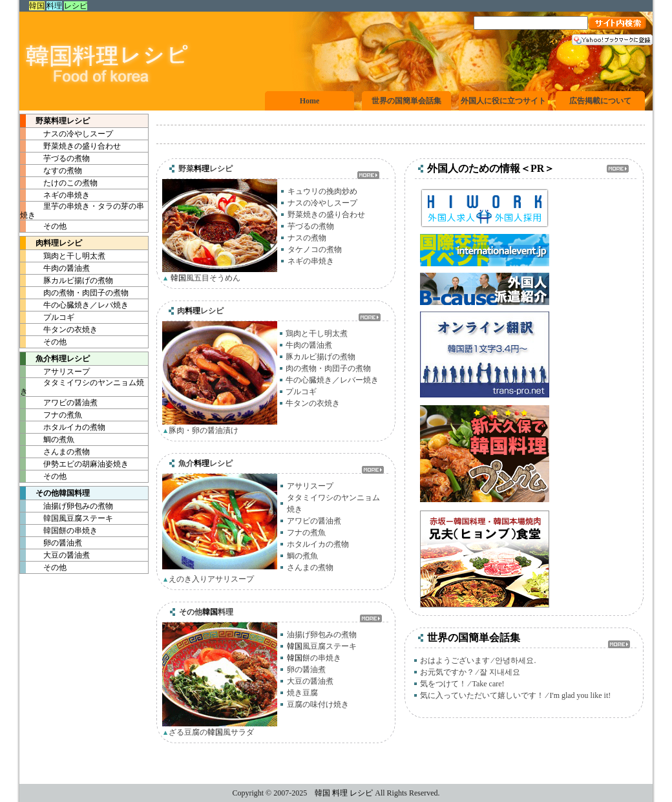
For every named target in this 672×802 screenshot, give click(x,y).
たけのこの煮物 (59, 183)
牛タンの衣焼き (59, 330)
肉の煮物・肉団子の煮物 (74, 293)
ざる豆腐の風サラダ (211, 732)
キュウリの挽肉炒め (322, 191)
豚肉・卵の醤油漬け (204, 430)
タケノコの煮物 (315, 249)
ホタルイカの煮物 (63, 427)
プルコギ (47, 317)
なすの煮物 (51, 171)
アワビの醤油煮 (59, 403)
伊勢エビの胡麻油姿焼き (74, 464)
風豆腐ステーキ (67, 518)
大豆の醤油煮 (55, 555)
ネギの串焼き (55, 195)
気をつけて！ (443, 684)
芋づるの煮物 (55, 158)
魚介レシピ (55, 359)
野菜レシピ (55, 121)
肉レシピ (51, 243)
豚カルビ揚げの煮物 (67, 280)
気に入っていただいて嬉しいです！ (482, 695)
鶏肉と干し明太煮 (63, 256)
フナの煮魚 (51, 415)
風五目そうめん (205, 278)
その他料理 (55, 493)
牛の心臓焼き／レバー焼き (332, 380)
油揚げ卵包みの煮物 (67, 506)
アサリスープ (55, 372)
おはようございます (455, 660)
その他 (43, 226)
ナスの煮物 (307, 238)
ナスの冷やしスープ (67, 134)
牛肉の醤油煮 (55, 268)
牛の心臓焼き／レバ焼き (74, 305)
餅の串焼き (59, 531)
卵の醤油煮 (51, 543)
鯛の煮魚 (47, 439)
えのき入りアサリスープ (211, 579)
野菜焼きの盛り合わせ (70, 146)
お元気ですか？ (447, 672)
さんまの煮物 (55, 452)
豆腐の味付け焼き (318, 704)
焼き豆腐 (302, 693)
